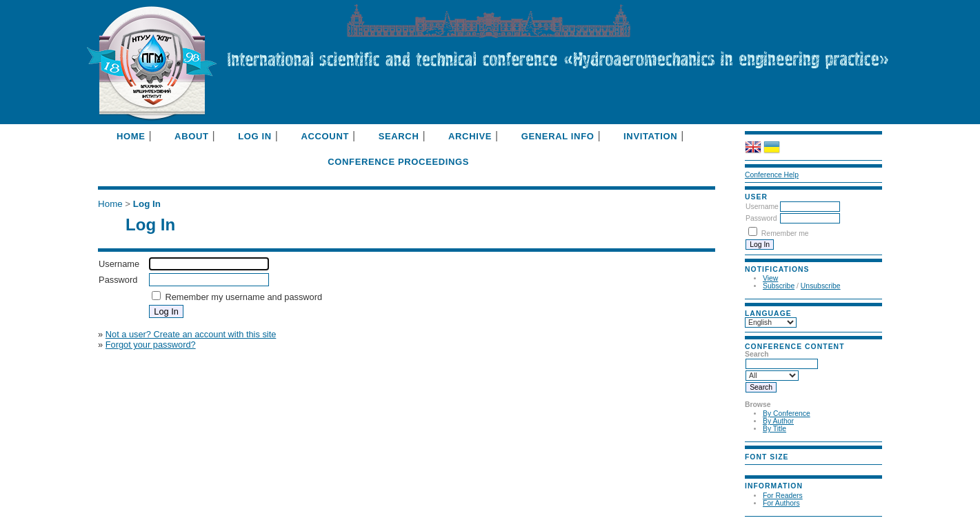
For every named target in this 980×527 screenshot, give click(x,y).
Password (761, 218)
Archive (470, 136)
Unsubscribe (821, 286)
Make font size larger (790, 469)
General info (558, 136)
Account (325, 136)
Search (399, 136)
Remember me (785, 233)
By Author (778, 421)
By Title (774, 429)
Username (762, 207)
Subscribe (779, 286)
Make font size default (774, 469)
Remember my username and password (243, 297)
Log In (255, 136)
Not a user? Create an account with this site (191, 334)
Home (131, 136)
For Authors (781, 503)
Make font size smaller (757, 469)
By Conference (787, 414)
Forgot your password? (151, 345)
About (191, 136)
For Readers (783, 496)
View (770, 278)
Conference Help (772, 175)
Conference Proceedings (398, 162)
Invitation (650, 136)
